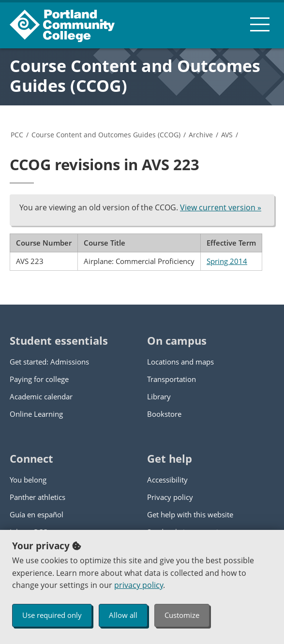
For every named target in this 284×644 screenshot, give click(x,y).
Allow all (123, 615)
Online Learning (36, 414)
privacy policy (139, 585)
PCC (17, 135)
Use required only (52, 615)
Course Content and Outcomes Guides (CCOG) (135, 76)
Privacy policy (170, 497)
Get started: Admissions (49, 362)
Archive (201, 135)
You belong (28, 480)
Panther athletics (37, 497)
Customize (182, 615)
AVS (227, 135)
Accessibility (167, 480)
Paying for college (39, 379)
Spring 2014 (227, 261)
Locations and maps (180, 362)
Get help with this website (190, 514)
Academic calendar (41, 396)
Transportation (172, 379)
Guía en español (37, 514)
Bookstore (164, 414)
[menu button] (260, 24)
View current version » (221, 207)
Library (159, 396)
